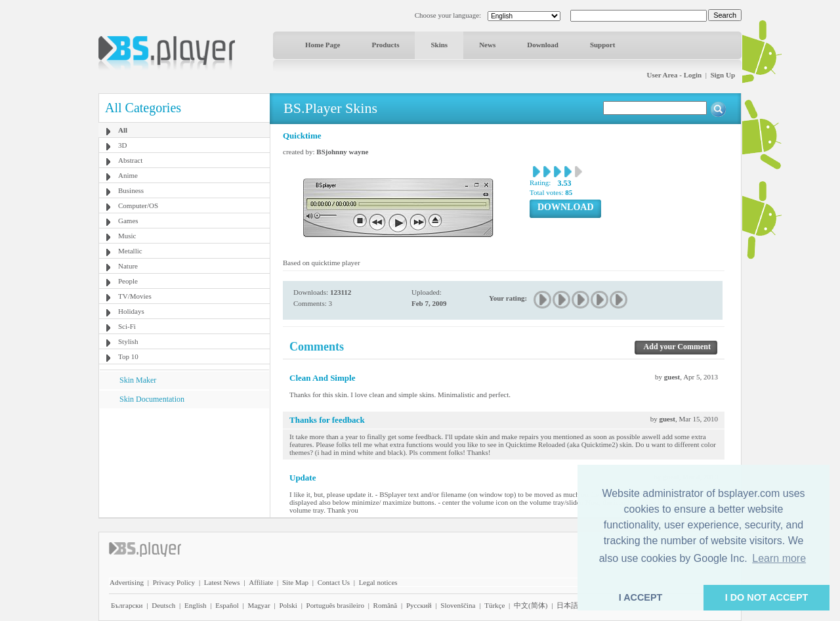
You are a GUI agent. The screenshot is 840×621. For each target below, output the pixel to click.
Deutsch (163, 605)
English (196, 605)
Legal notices (378, 582)
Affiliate (261, 582)
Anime (128, 175)
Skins (439, 45)
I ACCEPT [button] (641, 597)
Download (543, 45)
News (487, 45)
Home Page (323, 45)
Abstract (130, 160)
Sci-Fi (127, 326)
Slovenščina (458, 605)
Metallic (130, 251)
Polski (288, 605)
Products (385, 45)
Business (131, 190)
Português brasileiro (335, 605)
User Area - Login (675, 75)
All (123, 130)
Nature (128, 266)
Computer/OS (138, 205)
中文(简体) (531, 605)
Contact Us (334, 582)
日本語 (567, 605)
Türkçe (494, 605)
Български (127, 605)
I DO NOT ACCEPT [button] (767, 597)
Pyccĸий (419, 605)
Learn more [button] (779, 558)
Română (386, 605)
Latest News (222, 582)
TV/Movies (135, 296)
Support (603, 45)
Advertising (127, 582)
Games (128, 221)
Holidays (131, 311)
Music (127, 236)
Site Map (295, 582)
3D (122, 145)
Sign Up (723, 75)
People (128, 281)
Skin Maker (138, 380)
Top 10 (128, 356)
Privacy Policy (174, 582)
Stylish (128, 341)
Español (227, 605)
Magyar (259, 605)
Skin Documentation (152, 399)
